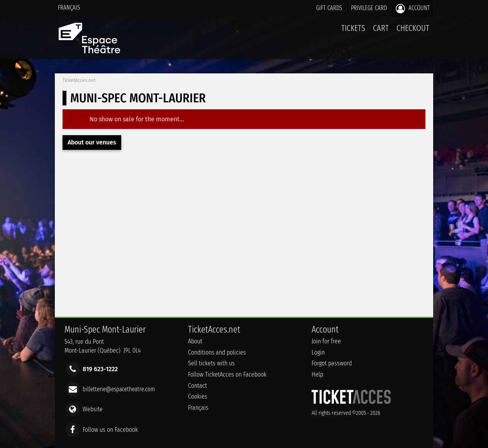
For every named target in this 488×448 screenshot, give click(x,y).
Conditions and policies (217, 352)
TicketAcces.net (79, 80)
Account (413, 8)
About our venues (92, 142)
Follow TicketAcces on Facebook (227, 374)
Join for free (326, 341)
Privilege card (369, 8)
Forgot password (332, 363)
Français (69, 8)
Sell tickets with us (211, 363)
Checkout (413, 28)
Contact (197, 386)
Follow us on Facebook (110, 429)
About (195, 341)
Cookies (198, 396)
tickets (353, 28)
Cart (381, 32)
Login (318, 352)
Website (93, 409)
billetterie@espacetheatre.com (119, 389)
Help (317, 374)
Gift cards (329, 8)
